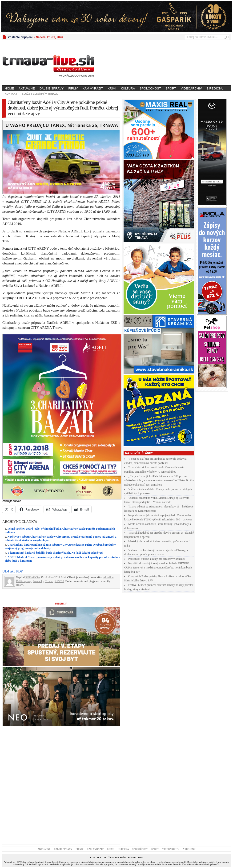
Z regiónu (215, 88)
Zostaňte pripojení (20, 37)
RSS (141, 858)
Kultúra (128, 88)
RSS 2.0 (59, 581)
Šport (171, 88)
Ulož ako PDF (12, 571)
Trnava (49, 581)
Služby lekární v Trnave (40, 94)
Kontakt (11, 94)
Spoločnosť (150, 88)
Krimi (112, 88)
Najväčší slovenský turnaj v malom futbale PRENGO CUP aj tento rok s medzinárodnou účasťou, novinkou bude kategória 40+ (158, 568)
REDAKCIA (33, 577)
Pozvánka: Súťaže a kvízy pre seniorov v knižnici (157, 559)
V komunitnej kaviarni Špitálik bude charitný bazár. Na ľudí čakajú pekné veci (55, 553)
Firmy (73, 88)
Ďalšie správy (52, 88)
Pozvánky (38, 581)
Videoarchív (191, 88)
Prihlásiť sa (9, 862)
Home (9, 88)
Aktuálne (27, 88)
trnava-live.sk (52, 862)
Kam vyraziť (93, 88)
